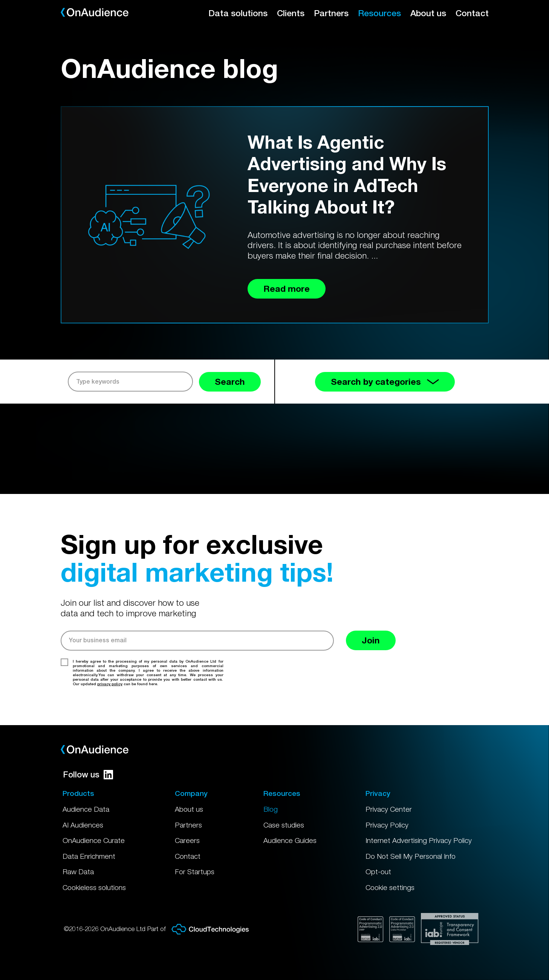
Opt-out (378, 872)
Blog (271, 809)
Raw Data (78, 872)
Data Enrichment (89, 856)
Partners (331, 13)
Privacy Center (389, 809)
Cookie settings (390, 887)
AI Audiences (83, 825)
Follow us (88, 774)
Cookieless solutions (94, 887)
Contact (472, 13)
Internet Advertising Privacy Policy (419, 840)
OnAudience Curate (94, 840)
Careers (187, 840)
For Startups (195, 872)
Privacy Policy (387, 825)
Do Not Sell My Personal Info (411, 856)
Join (371, 640)
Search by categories (385, 382)
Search (230, 382)
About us (428, 13)
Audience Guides (290, 840)
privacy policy (110, 684)
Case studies (284, 825)
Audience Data (86, 809)
